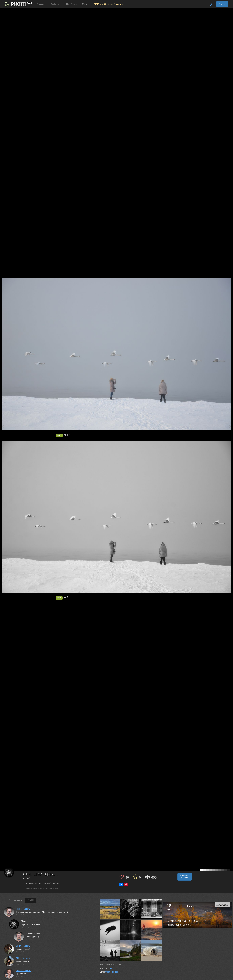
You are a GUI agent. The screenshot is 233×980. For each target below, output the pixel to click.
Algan (27, 878)
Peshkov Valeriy (23, 909)
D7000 (113, 968)
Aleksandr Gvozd (23, 971)
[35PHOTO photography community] (18, 4)
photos (116, 964)
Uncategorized (112, 972)
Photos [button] (41, 4)
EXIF (31, 900)
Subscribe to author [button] (185, 877)
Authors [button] (56, 4)
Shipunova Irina (23, 958)
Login (210, 4)
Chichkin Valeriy (23, 946)
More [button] (86, 4)
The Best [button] (71, 4)
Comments (15, 900)
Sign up (222, 4)
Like (59, 435)
